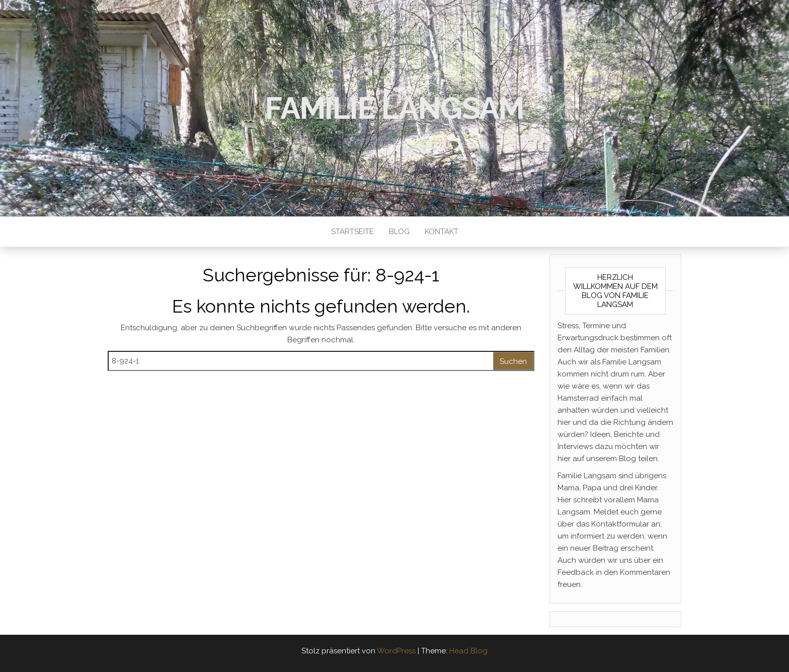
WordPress (396, 651)
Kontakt (442, 232)
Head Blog (468, 651)
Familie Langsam (395, 108)
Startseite (352, 232)
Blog (399, 232)
